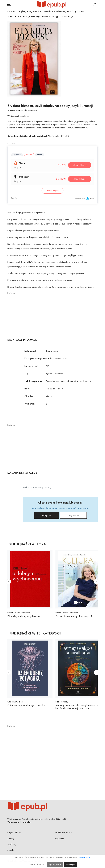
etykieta (49, 374)
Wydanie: (30, 404)
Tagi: (26, 374)
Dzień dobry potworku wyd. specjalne (26, 705)
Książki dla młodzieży (39, 11)
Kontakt (10, 850)
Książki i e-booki (14, 833)
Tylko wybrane (55, 864)
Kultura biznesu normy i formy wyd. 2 (74, 616)
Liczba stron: (31, 366)
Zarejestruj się (73, 516)
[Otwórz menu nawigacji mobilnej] (9, 4)
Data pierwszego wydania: (39, 358)
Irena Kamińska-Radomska (26, 111)
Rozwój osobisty (77, 11)
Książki (21, 11)
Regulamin (59, 839)
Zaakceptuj (71, 864)
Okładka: (29, 396)
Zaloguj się (47, 516)
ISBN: (27, 389)
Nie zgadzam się (37, 864)
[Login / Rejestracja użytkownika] (95, 4)
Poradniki (59, 11)
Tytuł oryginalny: (33, 381)
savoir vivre (58, 374)
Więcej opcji (85, 857)
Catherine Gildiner (15, 702)
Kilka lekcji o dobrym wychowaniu (24, 616)
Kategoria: (30, 351)
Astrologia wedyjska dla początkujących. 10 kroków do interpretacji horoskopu (77, 707)
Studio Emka (24, 116)
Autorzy (11, 839)
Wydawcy (12, 845)
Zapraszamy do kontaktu (19, 822)
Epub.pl (11, 11)
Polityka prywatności (63, 833)
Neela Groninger (63, 702)
